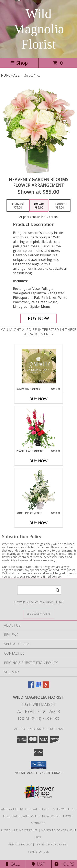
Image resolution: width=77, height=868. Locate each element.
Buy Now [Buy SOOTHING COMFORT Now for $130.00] (38, 523)
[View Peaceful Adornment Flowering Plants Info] (39, 428)
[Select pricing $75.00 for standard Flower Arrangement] (18, 205)
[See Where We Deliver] (38, 613)
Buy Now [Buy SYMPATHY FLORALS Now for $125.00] (38, 399)
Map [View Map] (38, 864)
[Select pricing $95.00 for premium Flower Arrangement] (60, 205)
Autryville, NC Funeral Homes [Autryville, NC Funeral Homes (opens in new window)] (25, 809)
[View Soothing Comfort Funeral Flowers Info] (39, 490)
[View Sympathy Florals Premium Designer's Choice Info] (39, 366)
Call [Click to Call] (13, 864)
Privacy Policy (20, 844)
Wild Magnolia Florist (38, 29)
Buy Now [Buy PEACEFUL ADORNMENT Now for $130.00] (38, 461)
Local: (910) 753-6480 (38, 719)
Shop (19, 63)
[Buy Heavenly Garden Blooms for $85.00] (39, 318)
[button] (39, 765)
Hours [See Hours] (64, 864)
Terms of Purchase (51, 844)
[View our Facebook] (31, 687)
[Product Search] (39, 590)
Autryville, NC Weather (19, 830)
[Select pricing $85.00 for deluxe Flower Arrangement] (39, 205)
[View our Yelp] (46, 687)
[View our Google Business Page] (38, 687)
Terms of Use (38, 852)
